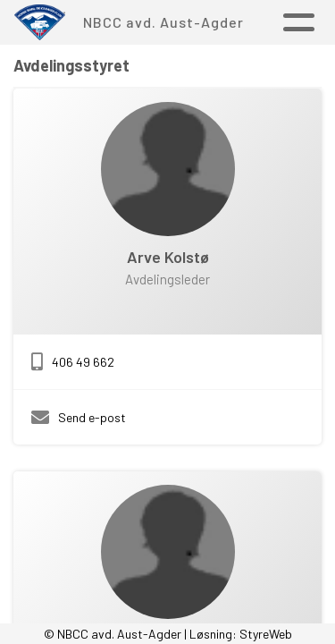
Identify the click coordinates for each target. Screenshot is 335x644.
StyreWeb (266, 634)
